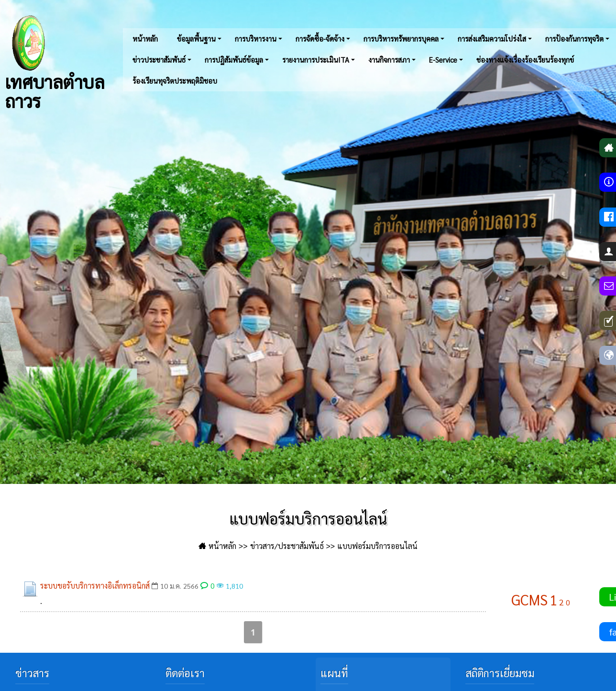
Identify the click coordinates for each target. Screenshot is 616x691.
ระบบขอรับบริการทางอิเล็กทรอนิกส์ (95, 586)
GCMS (529, 599)
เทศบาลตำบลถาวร (55, 62)
